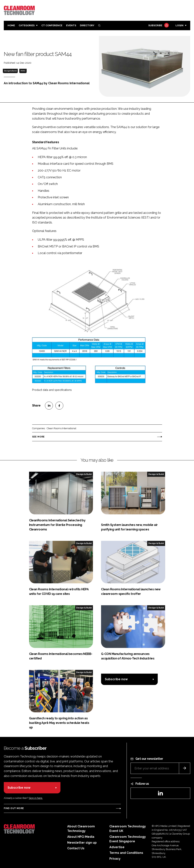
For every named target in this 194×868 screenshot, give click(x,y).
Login (179, 25)
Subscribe (158, 26)
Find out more (14, 808)
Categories (27, 25)
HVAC (23, 71)
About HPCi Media (81, 837)
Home (11, 25)
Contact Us (76, 848)
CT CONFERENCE (52, 25)
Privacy (115, 859)
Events (71, 25)
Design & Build (10, 71)
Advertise (117, 847)
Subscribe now (116, 679)
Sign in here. (36, 798)
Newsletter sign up (82, 843)
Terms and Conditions (126, 853)
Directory (87, 25)
